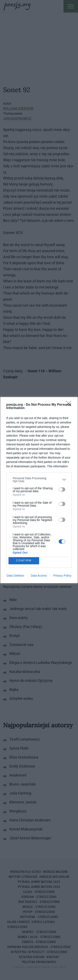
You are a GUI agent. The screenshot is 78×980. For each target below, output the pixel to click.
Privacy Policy (62, 576)
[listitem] (39, 480)
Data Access (39, 576)
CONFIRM (24, 561)
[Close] (70, 405)
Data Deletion (15, 576)
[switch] (62, 489)
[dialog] (39, 490)
